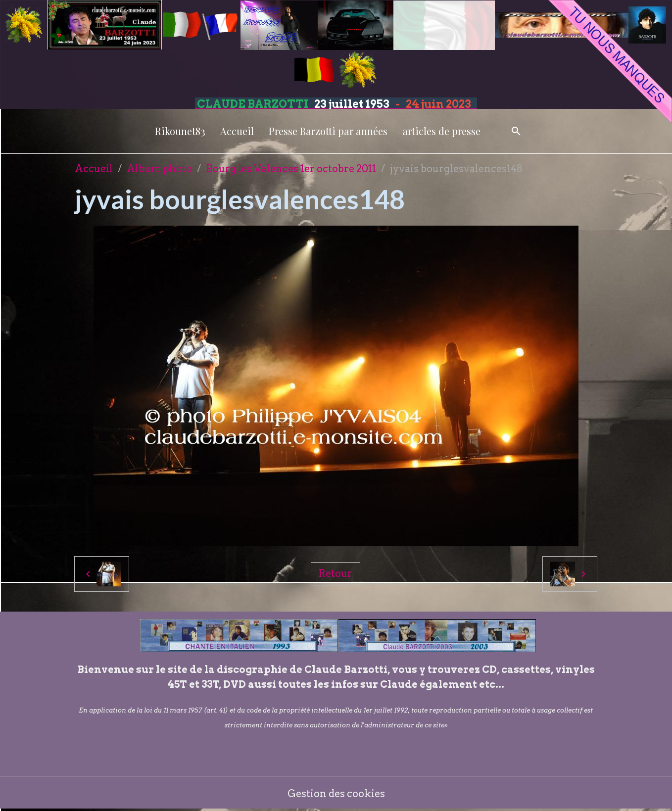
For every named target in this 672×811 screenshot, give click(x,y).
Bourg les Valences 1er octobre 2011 (291, 169)
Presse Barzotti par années (328, 131)
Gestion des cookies (336, 794)
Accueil (237, 131)
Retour (336, 573)
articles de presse (441, 131)
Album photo (159, 169)
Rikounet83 (180, 131)
